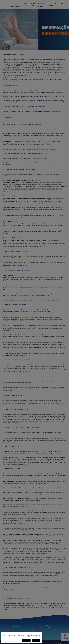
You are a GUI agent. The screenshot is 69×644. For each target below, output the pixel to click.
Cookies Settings (9, 640)
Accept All (36, 640)
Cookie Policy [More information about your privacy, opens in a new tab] (34, 637)
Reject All (26, 640)
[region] (22, 638)
